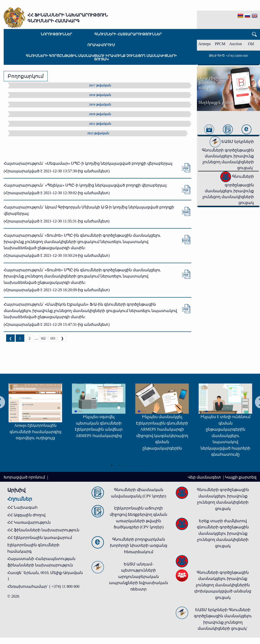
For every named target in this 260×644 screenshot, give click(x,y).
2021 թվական (100, 124)
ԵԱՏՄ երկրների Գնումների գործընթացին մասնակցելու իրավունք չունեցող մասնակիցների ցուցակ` (228, 155)
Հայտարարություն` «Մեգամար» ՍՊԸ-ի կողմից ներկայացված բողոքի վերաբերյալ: (88, 163)
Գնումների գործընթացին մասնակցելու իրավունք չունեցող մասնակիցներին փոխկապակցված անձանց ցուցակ (223, 585)
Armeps (205, 44)
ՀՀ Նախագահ (22, 507)
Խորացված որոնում (25, 477)
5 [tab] (141, 465)
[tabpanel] (33, 414)
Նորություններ (56, 34)
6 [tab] (149, 465)
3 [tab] (126, 465)
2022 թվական (98, 133)
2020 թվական (100, 114)
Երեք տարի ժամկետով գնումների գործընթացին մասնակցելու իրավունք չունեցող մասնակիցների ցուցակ (223, 533)
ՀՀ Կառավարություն (29, 522)
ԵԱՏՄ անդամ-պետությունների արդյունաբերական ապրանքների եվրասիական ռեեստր (138, 577)
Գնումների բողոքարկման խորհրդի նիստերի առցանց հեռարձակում (139, 546)
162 (43, 338)
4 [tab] (134, 465)
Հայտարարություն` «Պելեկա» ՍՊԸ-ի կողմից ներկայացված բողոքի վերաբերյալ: (85, 185)
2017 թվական (100, 85)
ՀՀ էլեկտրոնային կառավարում (40, 538)
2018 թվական (100, 95)
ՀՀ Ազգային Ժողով (26, 515)
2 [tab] (119, 465)
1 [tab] (112, 465)
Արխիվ (16, 490)
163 (53, 338)
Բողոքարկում (26, 76)
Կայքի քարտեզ (241, 477)
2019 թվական (100, 104)
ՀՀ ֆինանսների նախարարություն (43, 530)
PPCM (220, 44)
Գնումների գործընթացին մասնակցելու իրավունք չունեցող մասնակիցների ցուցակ (101, 58)
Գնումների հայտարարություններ (128, 34)
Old (251, 44)
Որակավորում (101, 45)
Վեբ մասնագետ (205, 477)
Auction (236, 44)
